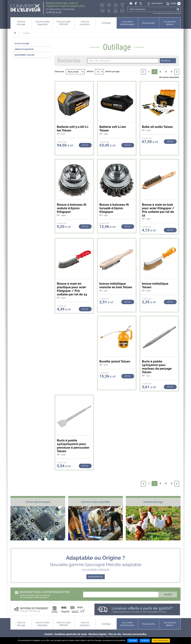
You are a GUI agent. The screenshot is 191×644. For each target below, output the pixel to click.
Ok (178, 9)
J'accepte (133, 641)
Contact (49, 634)
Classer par (59, 71)
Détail (85, 145)
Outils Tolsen (22, 44)
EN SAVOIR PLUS (96, 577)
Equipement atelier (24, 55)
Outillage (26, 33)
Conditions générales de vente (71, 634)
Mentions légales (98, 634)
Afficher (90, 71)
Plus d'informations (161, 641)
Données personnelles (135, 634)
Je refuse (145, 641)
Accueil (16, 33)
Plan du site (115, 634)
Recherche (166, 61)
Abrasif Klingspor (24, 49)
